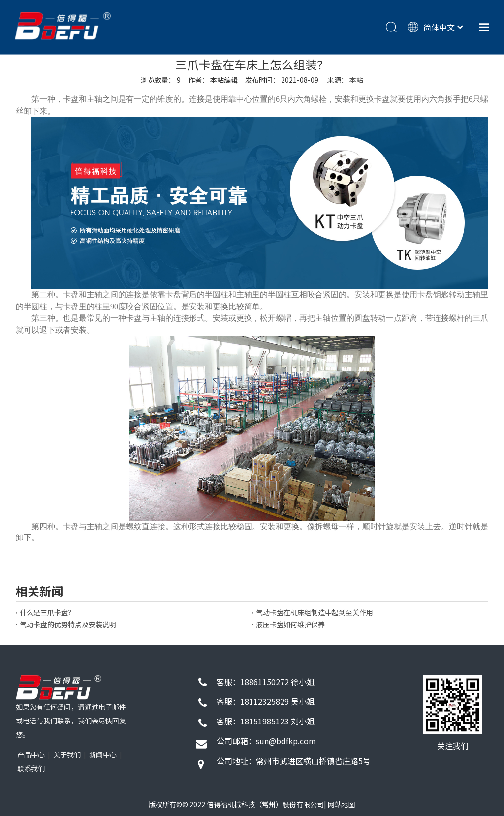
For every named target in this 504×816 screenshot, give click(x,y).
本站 (356, 80)
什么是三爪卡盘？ (47, 612)
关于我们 (67, 754)
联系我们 (31, 768)
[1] (59, 688)
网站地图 (342, 804)
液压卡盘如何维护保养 (290, 624)
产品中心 (31, 754)
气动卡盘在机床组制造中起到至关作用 (315, 612)
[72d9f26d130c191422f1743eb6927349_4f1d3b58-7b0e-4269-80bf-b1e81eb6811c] (453, 705)
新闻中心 (103, 754)
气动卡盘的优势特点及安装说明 (68, 624)
